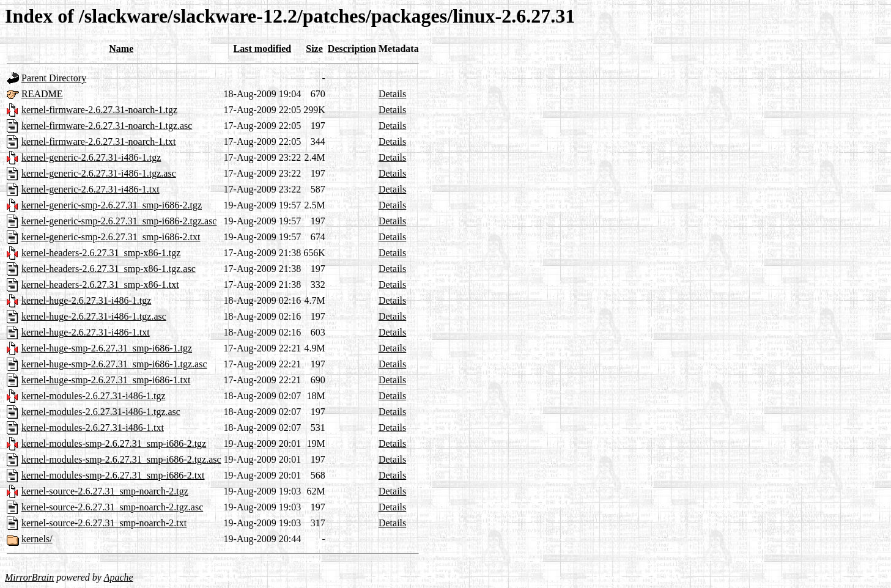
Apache (119, 577)
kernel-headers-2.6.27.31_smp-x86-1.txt (100, 285)
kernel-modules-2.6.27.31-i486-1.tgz (94, 396)
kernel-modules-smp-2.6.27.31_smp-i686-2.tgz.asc (121, 459)
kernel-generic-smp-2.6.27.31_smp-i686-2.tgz (112, 205)
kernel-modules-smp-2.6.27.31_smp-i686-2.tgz (114, 443)
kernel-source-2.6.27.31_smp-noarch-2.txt (104, 523)
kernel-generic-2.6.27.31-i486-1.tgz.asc (99, 173)
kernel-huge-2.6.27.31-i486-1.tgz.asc (94, 316)
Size (314, 49)
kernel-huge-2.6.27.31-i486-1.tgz (86, 300)
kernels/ (37, 539)
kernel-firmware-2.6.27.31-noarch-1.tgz (99, 110)
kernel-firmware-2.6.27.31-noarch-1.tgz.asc (107, 126)
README (42, 94)
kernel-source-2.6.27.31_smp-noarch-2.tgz (105, 491)
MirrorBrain (29, 577)
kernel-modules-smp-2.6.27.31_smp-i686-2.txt (113, 475)
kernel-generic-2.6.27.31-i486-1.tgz (91, 157)
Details (392, 94)
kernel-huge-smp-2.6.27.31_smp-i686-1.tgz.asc (114, 364)
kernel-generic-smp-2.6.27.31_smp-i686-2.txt (111, 237)
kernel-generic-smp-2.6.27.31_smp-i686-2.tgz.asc (119, 221)
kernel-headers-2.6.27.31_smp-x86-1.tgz (101, 253)
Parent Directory (54, 78)
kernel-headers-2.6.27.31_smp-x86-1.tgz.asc (109, 269)
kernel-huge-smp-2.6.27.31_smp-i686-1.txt (106, 380)
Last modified (263, 49)
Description (352, 49)
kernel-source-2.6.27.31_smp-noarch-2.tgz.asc (112, 507)
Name (121, 49)
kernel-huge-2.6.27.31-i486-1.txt (86, 332)
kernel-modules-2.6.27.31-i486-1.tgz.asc (101, 412)
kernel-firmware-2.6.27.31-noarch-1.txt (98, 141)
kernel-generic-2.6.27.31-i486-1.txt (91, 189)
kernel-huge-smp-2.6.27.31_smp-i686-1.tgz (107, 348)
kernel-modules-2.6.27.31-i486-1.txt (93, 428)
